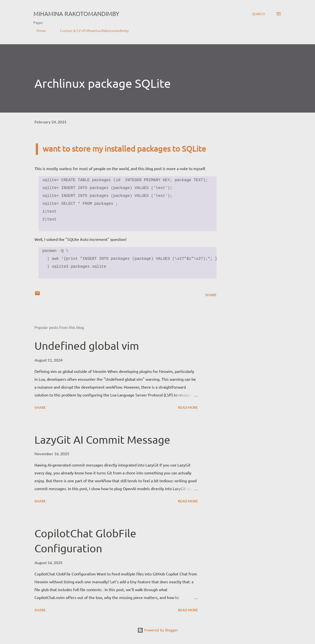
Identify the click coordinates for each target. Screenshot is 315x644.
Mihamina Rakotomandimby (76, 14)
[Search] (258, 14)
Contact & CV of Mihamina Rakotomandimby (91, 30)
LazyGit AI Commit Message (102, 439)
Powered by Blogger (158, 630)
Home (38, 30)
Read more (188, 407)
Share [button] (211, 295)
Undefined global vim (87, 346)
